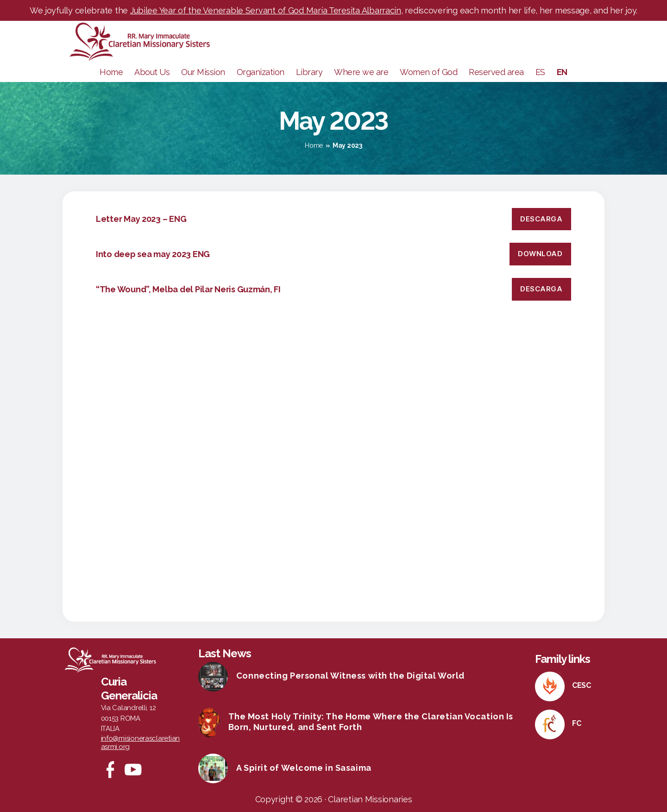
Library (309, 72)
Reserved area (496, 72)
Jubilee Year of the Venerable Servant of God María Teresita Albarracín (266, 10)
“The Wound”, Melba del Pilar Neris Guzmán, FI (188, 289)
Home (111, 72)
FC (576, 723)
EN (562, 72)
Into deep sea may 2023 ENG (153, 254)
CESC (582, 685)
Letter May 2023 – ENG (141, 219)
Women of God (428, 72)
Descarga (541, 219)
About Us (152, 72)
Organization (261, 72)
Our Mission (203, 72)
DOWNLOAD (540, 254)
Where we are (361, 72)
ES (540, 72)
